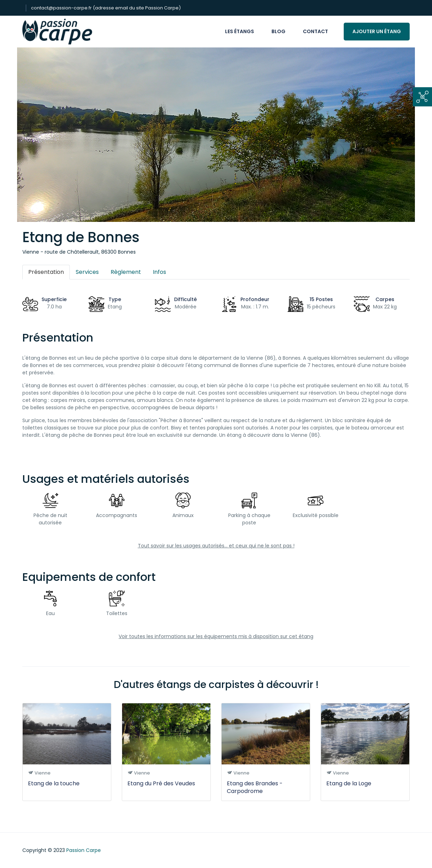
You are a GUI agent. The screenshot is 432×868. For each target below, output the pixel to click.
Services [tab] (87, 272)
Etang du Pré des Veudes (161, 783)
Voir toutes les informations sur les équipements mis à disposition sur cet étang (216, 636)
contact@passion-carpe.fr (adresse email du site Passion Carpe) (106, 8)
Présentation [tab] (46, 272)
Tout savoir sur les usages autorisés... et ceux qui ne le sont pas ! (216, 546)
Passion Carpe (84, 850)
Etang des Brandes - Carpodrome (255, 787)
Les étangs (240, 31)
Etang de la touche (54, 783)
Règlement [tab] (126, 272)
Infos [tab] (159, 272)
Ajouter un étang (377, 31)
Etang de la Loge (349, 783)
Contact (315, 31)
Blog (278, 31)
